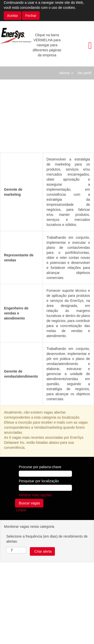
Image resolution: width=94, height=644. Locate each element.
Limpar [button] (21, 510)
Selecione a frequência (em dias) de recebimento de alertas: (47, 539)
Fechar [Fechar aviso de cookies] (31, 16)
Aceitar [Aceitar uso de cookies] (13, 16)
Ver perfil (84, 73)
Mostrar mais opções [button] (35, 495)
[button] (78, 46)
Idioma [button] (66, 73)
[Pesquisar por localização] (45, 488)
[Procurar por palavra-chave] (45, 474)
